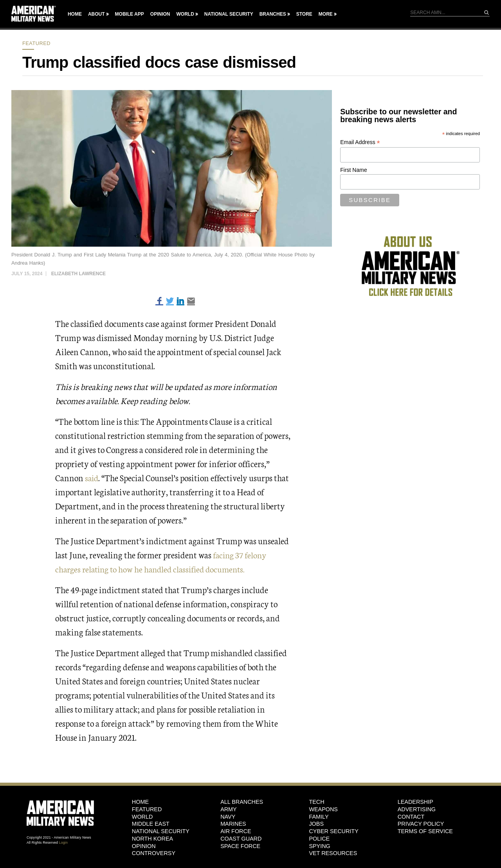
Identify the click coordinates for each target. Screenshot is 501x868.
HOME (140, 801)
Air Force (236, 831)
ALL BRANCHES (242, 801)
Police (319, 838)
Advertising (417, 809)
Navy (228, 816)
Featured (36, 43)
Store (304, 14)
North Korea (152, 838)
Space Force (240, 846)
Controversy (154, 853)
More (326, 14)
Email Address (360, 142)
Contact (411, 816)
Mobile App (130, 14)
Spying (319, 846)
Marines (233, 824)
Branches (273, 14)
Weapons (323, 809)
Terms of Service (425, 831)
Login (63, 842)
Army (229, 809)
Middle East (151, 824)
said (92, 477)
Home (75, 14)
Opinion (160, 14)
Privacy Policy (421, 824)
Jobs (316, 824)
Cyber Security (333, 831)
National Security (229, 14)
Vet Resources (333, 853)
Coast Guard (241, 838)
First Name (353, 170)
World (185, 14)
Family (319, 816)
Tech (316, 801)
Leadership (415, 801)
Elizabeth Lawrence (78, 274)
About (96, 14)
